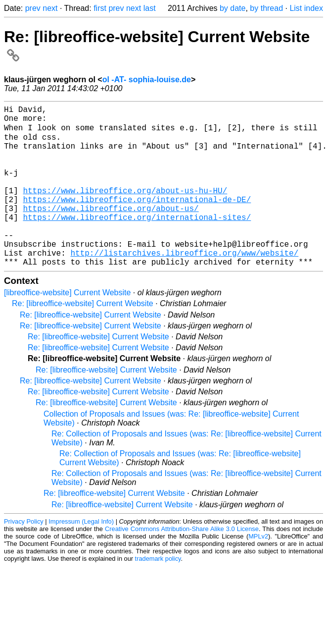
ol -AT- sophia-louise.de (147, 80)
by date (233, 8)
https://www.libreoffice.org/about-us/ (111, 231)
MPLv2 (258, 571)
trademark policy (158, 593)
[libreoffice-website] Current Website (67, 327)
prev (33, 8)
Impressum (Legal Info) (81, 556)
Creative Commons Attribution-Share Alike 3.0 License (182, 563)
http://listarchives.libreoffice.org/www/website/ (184, 285)
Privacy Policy (24, 556)
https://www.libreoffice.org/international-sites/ (137, 242)
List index (306, 8)
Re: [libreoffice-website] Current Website (83, 338)
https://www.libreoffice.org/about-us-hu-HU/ (125, 209)
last (150, 8)
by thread (266, 8)
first (100, 8)
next (50, 8)
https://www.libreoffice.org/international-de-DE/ (137, 220)
